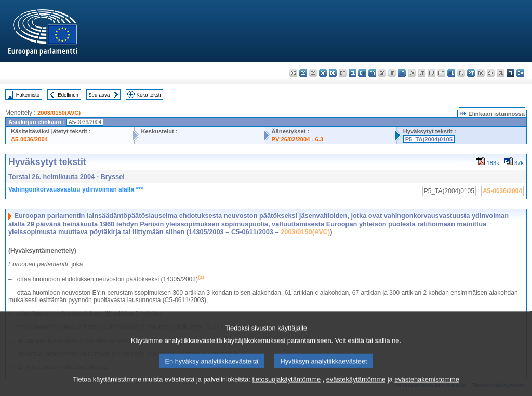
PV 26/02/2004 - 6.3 (298, 139)
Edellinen (68, 95)
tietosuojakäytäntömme (286, 388)
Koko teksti (149, 95)
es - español (303, 73)
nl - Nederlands (451, 73)
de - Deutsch (333, 73)
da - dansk (323, 73)
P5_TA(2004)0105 (429, 139)
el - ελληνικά (353, 73)
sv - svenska (520, 73)
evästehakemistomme (427, 388)
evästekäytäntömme (356, 388)
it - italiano (402, 73)
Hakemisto (28, 95)
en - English (362, 73)
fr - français (372, 73)
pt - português (471, 73)
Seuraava (99, 95)
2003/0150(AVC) (59, 113)
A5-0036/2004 (29, 139)
